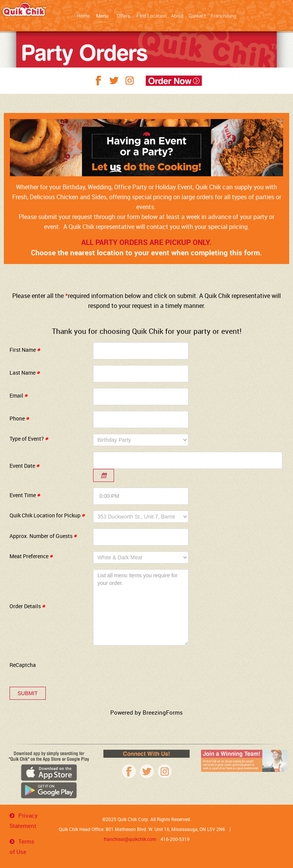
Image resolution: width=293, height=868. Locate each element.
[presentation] (151, 666)
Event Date (24, 466)
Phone (19, 418)
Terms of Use (22, 846)
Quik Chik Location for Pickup (47, 515)
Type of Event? (29, 439)
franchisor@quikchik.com (130, 839)
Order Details (27, 606)
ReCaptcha (23, 665)
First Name (25, 350)
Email (19, 395)
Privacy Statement (24, 820)
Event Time (25, 495)
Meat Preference (31, 556)
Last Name (25, 373)
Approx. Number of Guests (43, 536)
